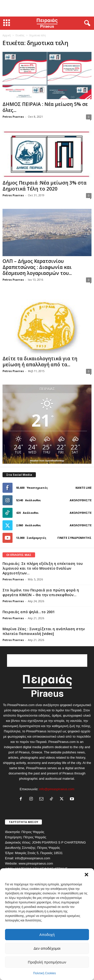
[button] (86, 875)
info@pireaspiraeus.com (57, 789)
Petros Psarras (13, 117)
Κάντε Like (83, 488)
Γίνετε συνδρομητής (74, 538)
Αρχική (7, 35)
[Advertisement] (47, 8)
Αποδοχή (47, 935)
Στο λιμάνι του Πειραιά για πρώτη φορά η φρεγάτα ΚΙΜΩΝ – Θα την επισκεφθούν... (41, 592)
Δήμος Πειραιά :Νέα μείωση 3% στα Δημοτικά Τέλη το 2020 (44, 186)
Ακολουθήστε (81, 500)
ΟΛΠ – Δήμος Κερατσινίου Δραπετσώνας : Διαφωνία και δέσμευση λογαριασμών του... (37, 267)
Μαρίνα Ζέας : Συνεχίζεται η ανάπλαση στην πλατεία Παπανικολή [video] (44, 631)
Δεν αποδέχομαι (47, 948)
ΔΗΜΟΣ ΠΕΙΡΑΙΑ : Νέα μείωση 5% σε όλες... (45, 107)
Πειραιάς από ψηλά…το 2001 (29, 612)
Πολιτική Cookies (44, 973)
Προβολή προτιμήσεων (47, 962)
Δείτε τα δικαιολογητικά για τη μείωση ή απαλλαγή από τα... (40, 362)
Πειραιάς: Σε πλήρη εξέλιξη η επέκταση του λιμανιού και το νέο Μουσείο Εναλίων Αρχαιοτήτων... (43, 568)
